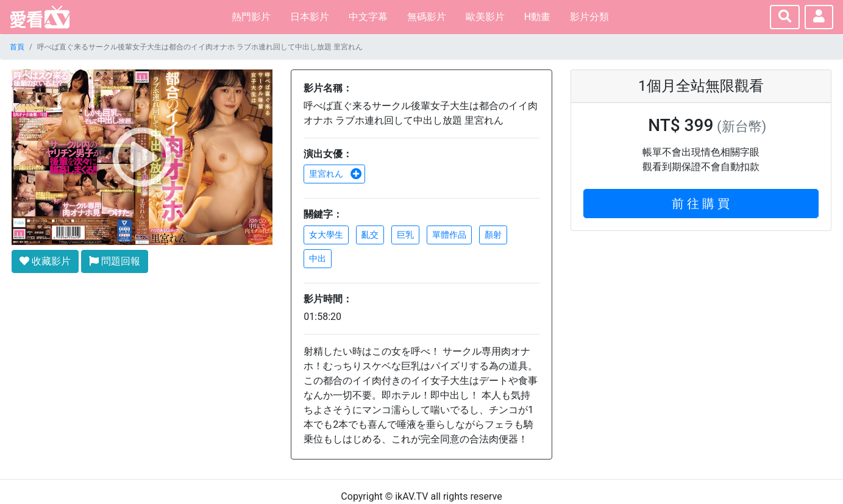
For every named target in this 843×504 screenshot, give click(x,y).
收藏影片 (45, 261)
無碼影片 (427, 17)
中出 (318, 258)
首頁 (17, 47)
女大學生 (326, 235)
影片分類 (589, 17)
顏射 (493, 235)
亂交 (370, 235)
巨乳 (405, 235)
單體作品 (449, 235)
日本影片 (310, 17)
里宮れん (335, 174)
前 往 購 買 (701, 204)
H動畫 (537, 17)
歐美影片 (485, 17)
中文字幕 (368, 17)
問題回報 (115, 261)
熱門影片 (251, 17)
